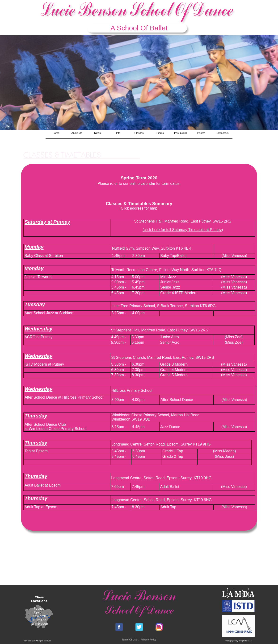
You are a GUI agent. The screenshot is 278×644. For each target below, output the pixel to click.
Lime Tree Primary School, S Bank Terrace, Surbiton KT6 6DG (164, 306)
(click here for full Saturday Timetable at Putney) (183, 230)
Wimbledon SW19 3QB (131, 419)
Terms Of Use (129, 640)
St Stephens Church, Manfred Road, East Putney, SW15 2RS (162, 357)
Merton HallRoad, (186, 415)
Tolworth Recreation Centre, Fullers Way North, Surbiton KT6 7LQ (166, 270)
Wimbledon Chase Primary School (140, 415)
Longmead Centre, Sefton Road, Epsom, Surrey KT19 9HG (161, 444)
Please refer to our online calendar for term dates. (139, 184)
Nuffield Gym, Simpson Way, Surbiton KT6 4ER (152, 248)
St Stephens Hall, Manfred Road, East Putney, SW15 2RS (183, 221)
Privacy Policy (148, 640)
